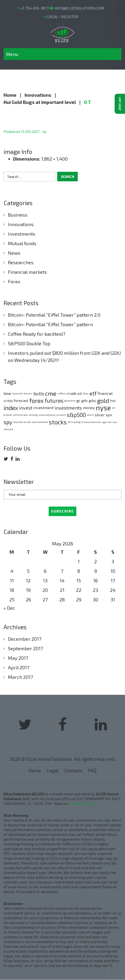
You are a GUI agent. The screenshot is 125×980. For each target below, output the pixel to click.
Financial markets (27, 272)
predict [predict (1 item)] (61, 415)
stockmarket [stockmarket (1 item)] (40, 422)
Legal (52, 771)
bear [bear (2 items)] (8, 393)
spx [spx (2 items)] (109, 415)
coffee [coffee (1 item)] (61, 393)
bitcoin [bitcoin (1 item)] (28, 393)
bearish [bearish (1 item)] (18, 393)
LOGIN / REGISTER (62, 17)
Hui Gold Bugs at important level (40, 102)
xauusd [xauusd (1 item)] (8, 429)
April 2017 (19, 667)
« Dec (9, 608)
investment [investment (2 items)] (44, 408)
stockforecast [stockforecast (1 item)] (22, 422)
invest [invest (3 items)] (26, 408)
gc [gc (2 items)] (78, 400)
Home (10, 95)
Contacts (74, 771)
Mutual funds (22, 243)
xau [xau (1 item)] (115, 422)
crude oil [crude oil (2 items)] (74, 393)
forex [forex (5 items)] (36, 400)
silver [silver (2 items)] (100, 415)
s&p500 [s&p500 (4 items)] (76, 415)
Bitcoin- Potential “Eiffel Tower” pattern (50, 324)
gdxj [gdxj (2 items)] (92, 400)
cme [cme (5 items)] (51, 393)
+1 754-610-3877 (35, 8)
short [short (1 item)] (90, 415)
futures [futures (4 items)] (54, 401)
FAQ (93, 771)
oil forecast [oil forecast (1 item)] (20, 415)
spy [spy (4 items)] (8, 422)
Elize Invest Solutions (49, 759)
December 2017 (25, 639)
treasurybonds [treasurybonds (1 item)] (91, 422)
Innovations (38, 95)
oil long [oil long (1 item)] (33, 415)
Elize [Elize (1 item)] (86, 393)
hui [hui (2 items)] (113, 400)
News (14, 253)
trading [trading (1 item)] (76, 422)
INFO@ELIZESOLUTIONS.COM (79, 8)
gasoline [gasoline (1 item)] (70, 400)
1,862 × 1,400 (55, 159)
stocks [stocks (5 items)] (58, 422)
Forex (14, 281)
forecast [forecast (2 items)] (21, 400)
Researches (21, 262)
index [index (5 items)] (11, 408)
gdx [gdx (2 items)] (85, 400)
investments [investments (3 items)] (68, 408)
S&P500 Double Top (29, 343)
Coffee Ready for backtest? (37, 334)
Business (18, 215)
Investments (22, 234)
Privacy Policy (82, 804)
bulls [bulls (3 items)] (39, 393)
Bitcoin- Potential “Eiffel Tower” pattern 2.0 (54, 315)
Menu (12, 54)
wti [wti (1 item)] (109, 422)
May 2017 (18, 658)
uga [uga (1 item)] (104, 422)
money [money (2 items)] (89, 408)
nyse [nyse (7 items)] (103, 408)
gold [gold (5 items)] (103, 400)
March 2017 (20, 677)
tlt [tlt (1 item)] (69, 422)
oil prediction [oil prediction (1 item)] (47, 415)
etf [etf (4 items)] (93, 393)
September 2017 (25, 648)
